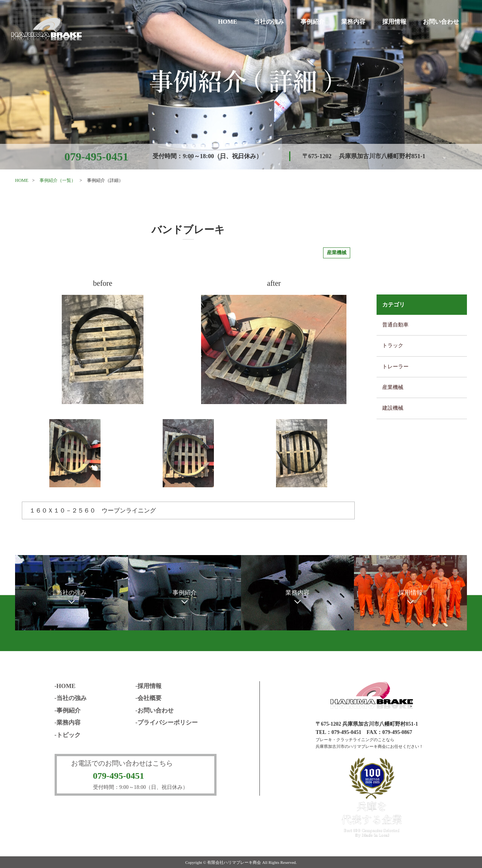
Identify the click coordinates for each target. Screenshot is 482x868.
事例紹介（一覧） (58, 180)
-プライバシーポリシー (167, 722)
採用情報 (394, 22)
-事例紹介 (68, 710)
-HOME (65, 686)
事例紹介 (313, 22)
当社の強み (269, 22)
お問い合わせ (441, 22)
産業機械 (393, 387)
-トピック (68, 735)
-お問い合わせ (155, 710)
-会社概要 (149, 698)
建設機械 (393, 408)
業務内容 (353, 22)
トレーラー (395, 367)
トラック (393, 346)
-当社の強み (71, 698)
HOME (228, 22)
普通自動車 (395, 325)
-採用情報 (149, 686)
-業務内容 (68, 722)
